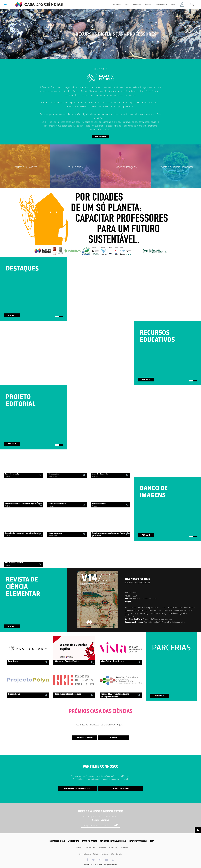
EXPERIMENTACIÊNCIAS (138, 841)
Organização (114, 847)
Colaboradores (90, 847)
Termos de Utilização (85, 854)
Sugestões (102, 847)
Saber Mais (100, 137)
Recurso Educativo (85, 738)
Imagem (114, 738)
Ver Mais (12, 315)
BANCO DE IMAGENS (90, 841)
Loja (173, 4)
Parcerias (125, 847)
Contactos (119, 854)
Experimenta (161, 4)
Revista (148, 4)
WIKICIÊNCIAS (73, 841)
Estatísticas (105, 854)
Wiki (127, 4)
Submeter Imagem (121, 789)
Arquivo (79, 847)
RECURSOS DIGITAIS (57, 841)
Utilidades (96, 854)
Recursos (117, 4)
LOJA (152, 841)
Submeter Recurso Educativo (77, 789)
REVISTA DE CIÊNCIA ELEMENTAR (113, 841)
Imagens (137, 4)
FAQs (112, 854)
